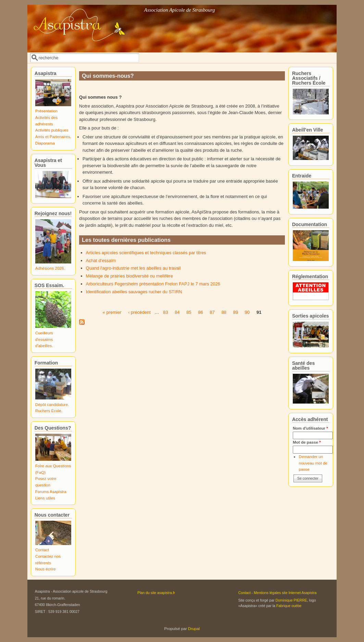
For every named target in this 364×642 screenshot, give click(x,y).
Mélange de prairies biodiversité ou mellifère (129, 276)
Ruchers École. (49, 411)
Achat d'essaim (101, 261)
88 (224, 312)
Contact (42, 550)
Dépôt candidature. (52, 404)
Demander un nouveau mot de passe (313, 463)
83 (165, 312)
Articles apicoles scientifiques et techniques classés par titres (146, 253)
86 (200, 312)
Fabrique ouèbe (289, 606)
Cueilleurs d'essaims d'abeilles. (44, 339)
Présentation (47, 111)
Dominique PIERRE (291, 600)
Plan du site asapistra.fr (156, 593)
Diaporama (45, 143)
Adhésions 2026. (50, 268)
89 (236, 312)
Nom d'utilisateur (310, 428)
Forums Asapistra (51, 491)
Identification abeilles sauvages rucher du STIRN (134, 292)
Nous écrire (46, 569)
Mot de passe (307, 442)
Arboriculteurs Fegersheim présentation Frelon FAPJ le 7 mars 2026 (153, 284)
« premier (112, 312)
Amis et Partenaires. (53, 137)
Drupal (194, 628)
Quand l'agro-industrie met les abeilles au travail (133, 268)
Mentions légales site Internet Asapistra (285, 593)
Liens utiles (45, 498)
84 (177, 312)
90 (247, 312)
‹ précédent (139, 312)
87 (212, 312)
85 (189, 312)
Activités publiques (52, 130)
